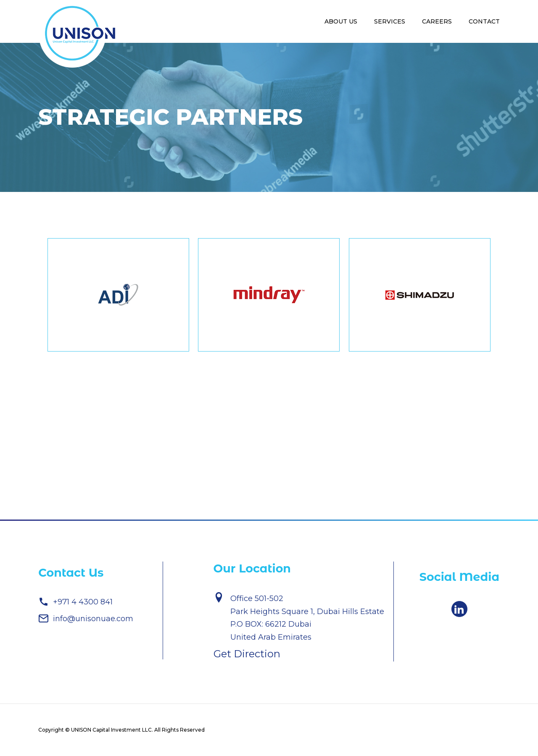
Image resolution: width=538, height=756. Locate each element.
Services (390, 21)
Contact (484, 21)
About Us (341, 21)
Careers (437, 21)
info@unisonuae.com (86, 618)
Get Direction (247, 654)
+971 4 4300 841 (75, 602)
